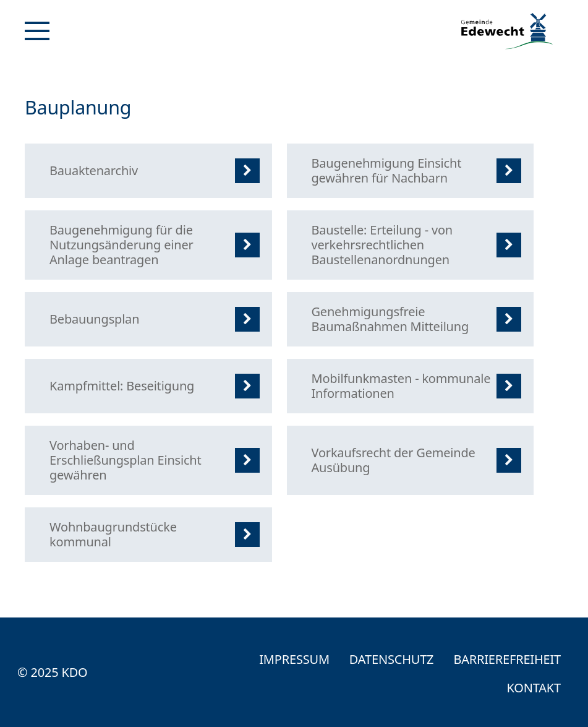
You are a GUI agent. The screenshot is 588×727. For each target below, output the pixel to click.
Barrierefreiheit (507, 659)
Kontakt (534, 688)
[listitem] (148, 171)
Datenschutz (392, 659)
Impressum (294, 659)
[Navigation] (37, 31)
